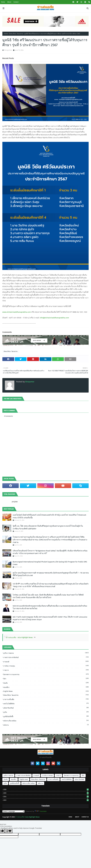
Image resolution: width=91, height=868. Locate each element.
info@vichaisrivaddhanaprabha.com (54, 318)
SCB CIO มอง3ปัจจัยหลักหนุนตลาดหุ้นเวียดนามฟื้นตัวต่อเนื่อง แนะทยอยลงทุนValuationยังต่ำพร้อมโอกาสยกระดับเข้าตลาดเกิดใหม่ (50, 607)
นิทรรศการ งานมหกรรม (46, 674)
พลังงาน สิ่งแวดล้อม (46, 721)
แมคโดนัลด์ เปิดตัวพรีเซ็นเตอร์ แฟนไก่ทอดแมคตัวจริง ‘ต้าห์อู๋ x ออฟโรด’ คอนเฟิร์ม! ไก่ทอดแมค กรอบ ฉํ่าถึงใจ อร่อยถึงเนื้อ (49, 516)
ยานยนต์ (46, 662)
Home (3, 2)
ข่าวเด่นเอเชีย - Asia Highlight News (19, 638)
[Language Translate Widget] (13, 811)
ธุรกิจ (46, 712)
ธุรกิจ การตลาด (46, 653)
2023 (46, 800)
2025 (46, 793)
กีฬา (46, 679)
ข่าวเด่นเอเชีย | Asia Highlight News (27, 817)
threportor (8, 50)
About (9, 2)
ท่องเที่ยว (46, 687)
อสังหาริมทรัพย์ (46, 708)
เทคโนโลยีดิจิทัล (46, 704)
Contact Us (85, 817)
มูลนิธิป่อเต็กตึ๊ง (46, 716)
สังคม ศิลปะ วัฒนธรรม (16, 34)
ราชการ (46, 670)
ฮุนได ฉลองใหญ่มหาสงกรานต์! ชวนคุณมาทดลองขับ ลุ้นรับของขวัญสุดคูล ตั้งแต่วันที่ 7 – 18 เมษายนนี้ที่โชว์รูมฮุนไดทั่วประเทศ (51, 574)
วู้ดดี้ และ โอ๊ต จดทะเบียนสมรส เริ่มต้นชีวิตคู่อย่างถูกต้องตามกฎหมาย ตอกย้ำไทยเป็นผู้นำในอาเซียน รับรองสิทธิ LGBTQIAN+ (48, 527)
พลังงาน (46, 725)
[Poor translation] (9, 831)
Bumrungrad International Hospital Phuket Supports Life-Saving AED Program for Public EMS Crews (50, 563)
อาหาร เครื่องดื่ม (46, 699)
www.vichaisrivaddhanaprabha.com (17, 312)
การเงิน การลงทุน (46, 666)
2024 (46, 797)
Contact (16, 2)
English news (46, 691)
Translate (41, 811)
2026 (46, 789)
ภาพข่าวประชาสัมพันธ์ (46, 657)
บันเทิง (46, 683)
